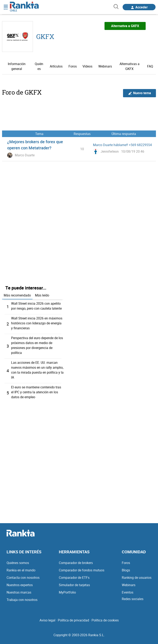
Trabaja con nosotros (22, 600)
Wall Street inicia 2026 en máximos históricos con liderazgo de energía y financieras (37, 323)
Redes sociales (133, 599)
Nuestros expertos (20, 585)
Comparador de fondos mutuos (82, 570)
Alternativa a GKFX (125, 26)
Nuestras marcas (19, 592)
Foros (73, 66)
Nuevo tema (140, 93)
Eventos (128, 592)
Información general (17, 66)
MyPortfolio (67, 592)
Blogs (126, 570)
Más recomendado (17, 295)
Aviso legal (47, 620)
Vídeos (87, 66)
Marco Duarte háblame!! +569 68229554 (122, 145)
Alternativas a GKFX (130, 66)
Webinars (105, 66)
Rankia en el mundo (21, 570)
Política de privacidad (73, 620)
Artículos (56, 66)
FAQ (150, 66)
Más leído (42, 295)
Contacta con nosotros (23, 578)
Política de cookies (105, 620)
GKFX (45, 36)
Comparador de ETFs (74, 578)
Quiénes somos (18, 563)
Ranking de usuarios (137, 578)
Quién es (39, 66)
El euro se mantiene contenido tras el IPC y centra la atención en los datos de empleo (36, 392)
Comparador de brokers (76, 563)
